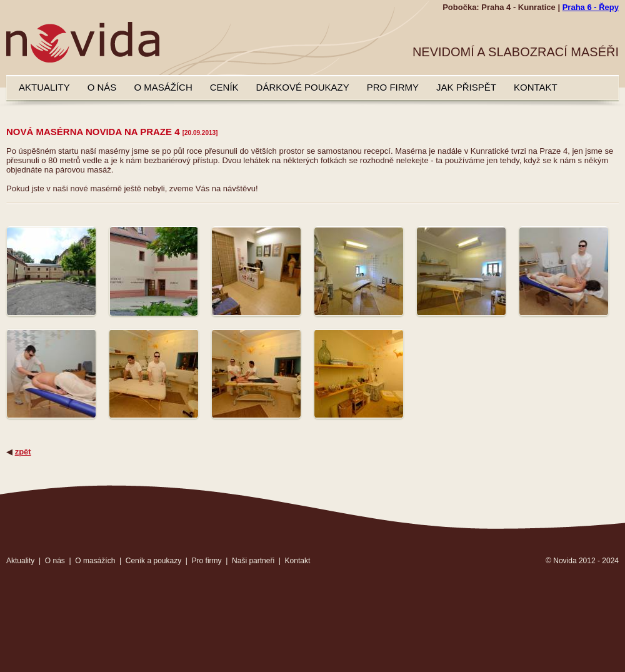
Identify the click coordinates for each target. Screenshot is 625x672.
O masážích (163, 87)
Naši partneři (253, 561)
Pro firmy (393, 87)
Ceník (224, 87)
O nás (102, 87)
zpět (23, 452)
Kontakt (536, 87)
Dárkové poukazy (303, 87)
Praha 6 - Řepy (591, 7)
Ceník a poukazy (153, 561)
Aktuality (44, 87)
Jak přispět (466, 87)
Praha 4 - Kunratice (518, 7)
